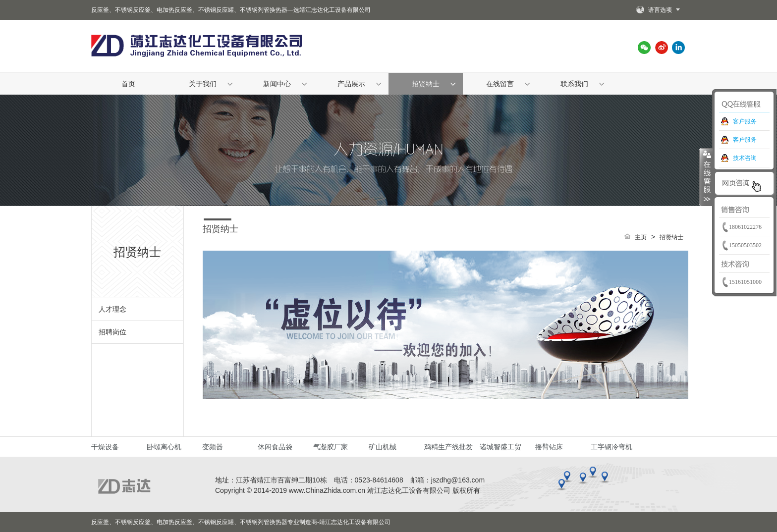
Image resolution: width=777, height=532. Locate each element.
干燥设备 (105, 447)
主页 (641, 237)
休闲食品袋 (275, 447)
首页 (128, 84)
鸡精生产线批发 (448, 447)
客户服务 (745, 121)
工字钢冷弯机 (611, 447)
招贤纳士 (426, 84)
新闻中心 (277, 84)
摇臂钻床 (549, 447)
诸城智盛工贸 (500, 447)
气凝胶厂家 (331, 447)
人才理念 (112, 309)
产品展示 (351, 84)
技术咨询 (745, 158)
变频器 (213, 447)
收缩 (706, 177)
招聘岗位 (112, 332)
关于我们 (203, 84)
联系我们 (574, 84)
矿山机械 (383, 447)
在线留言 (500, 84)
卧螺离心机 (164, 447)
